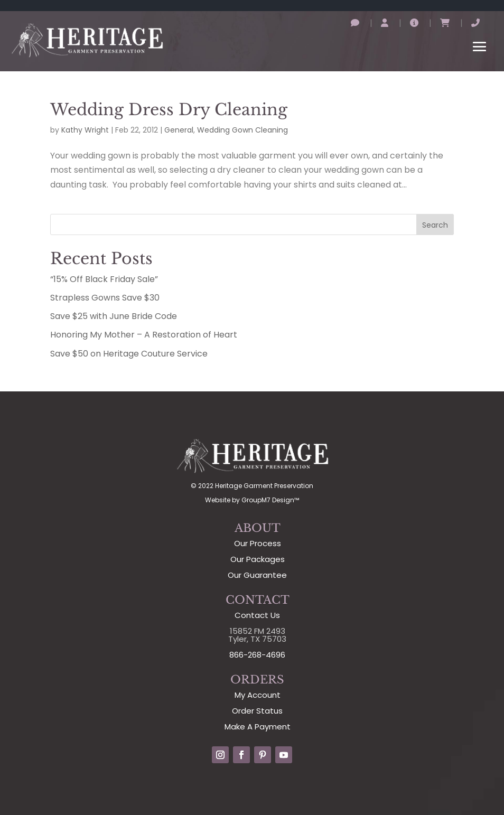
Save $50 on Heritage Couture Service (129, 354)
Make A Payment (258, 727)
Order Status (257, 711)
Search (435, 225)
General (179, 130)
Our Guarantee (257, 575)
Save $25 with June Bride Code (114, 316)
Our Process (258, 543)
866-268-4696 (257, 655)
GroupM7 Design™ (270, 500)
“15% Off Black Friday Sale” (104, 279)
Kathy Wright (85, 130)
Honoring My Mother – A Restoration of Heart (144, 335)
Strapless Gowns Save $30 (105, 298)
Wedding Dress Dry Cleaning (169, 110)
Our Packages (258, 559)
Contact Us (257, 615)
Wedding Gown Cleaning (242, 130)
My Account (258, 695)
